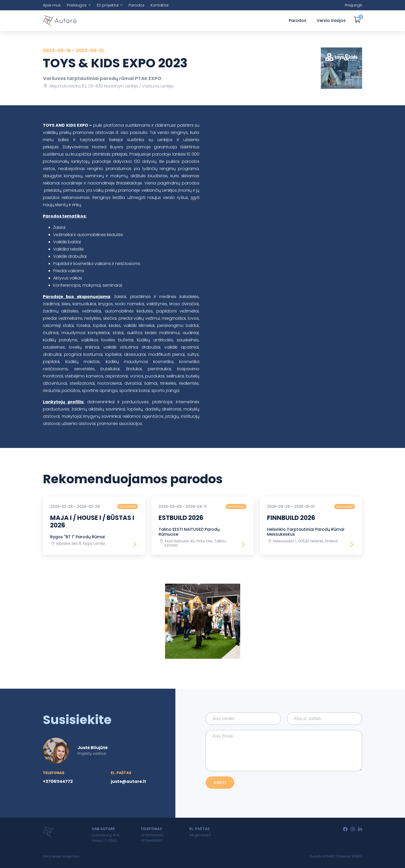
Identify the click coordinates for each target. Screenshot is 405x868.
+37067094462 (152, 835)
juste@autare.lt (128, 781)
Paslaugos (77, 5)
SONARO (329, 856)
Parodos (137, 5)
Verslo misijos (331, 21)
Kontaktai (159, 5)
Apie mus (52, 5)
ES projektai (108, 5)
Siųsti (220, 782)
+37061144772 (58, 781)
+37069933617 (151, 841)
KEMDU (357, 856)
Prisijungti (353, 5)
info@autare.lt (200, 835)
